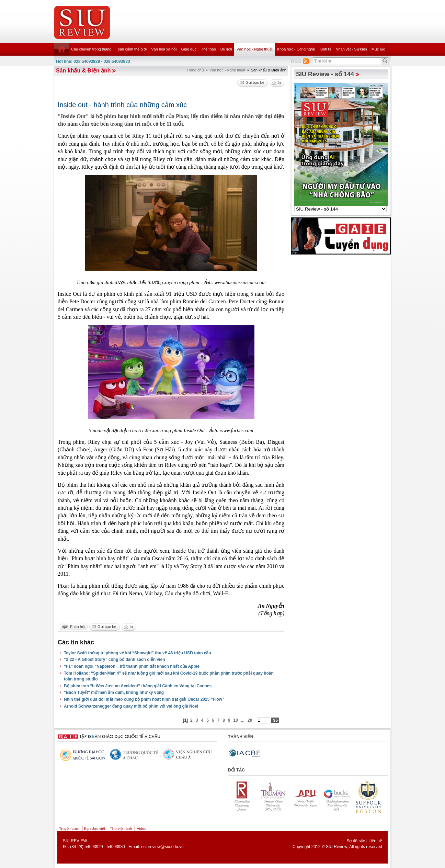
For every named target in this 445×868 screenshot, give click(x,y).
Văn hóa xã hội (164, 49)
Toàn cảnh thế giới (131, 49)
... (243, 720)
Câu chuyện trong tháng (91, 49)
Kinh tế (325, 49)
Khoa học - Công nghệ (296, 49)
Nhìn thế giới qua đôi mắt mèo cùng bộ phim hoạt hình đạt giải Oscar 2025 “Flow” (144, 699)
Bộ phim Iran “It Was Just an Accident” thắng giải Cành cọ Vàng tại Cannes (138, 686)
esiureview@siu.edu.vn (162, 847)
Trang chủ (195, 70)
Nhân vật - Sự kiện (351, 49)
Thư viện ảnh (121, 828)
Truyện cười (69, 828)
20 (250, 720)
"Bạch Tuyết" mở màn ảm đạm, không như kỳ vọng (114, 692)
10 (236, 720)
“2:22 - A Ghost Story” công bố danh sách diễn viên (114, 660)
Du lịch (226, 49)
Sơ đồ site (356, 841)
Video (141, 828)
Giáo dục (189, 49)
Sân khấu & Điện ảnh (83, 71)
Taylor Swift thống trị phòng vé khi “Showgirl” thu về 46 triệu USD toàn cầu (138, 653)
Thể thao (208, 49)
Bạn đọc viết (95, 828)
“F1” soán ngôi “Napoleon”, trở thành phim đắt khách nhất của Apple (132, 666)
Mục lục (378, 49)
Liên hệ (375, 841)
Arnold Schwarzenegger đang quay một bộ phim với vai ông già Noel (131, 706)
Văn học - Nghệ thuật (255, 49)
